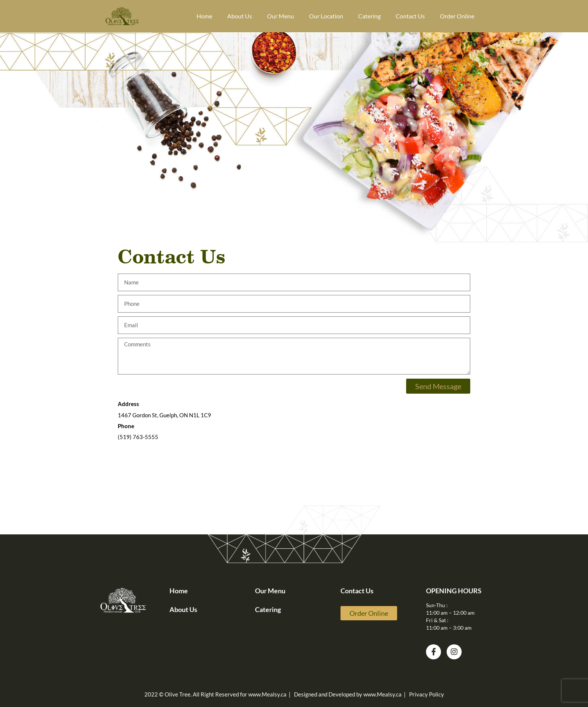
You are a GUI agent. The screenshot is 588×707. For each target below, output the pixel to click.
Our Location (326, 16)
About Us (240, 16)
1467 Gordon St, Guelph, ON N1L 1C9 (164, 415)
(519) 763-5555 (138, 437)
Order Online (457, 16)
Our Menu (280, 16)
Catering (369, 16)
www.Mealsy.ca (267, 694)
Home (204, 16)
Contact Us (410, 16)
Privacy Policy (427, 694)
